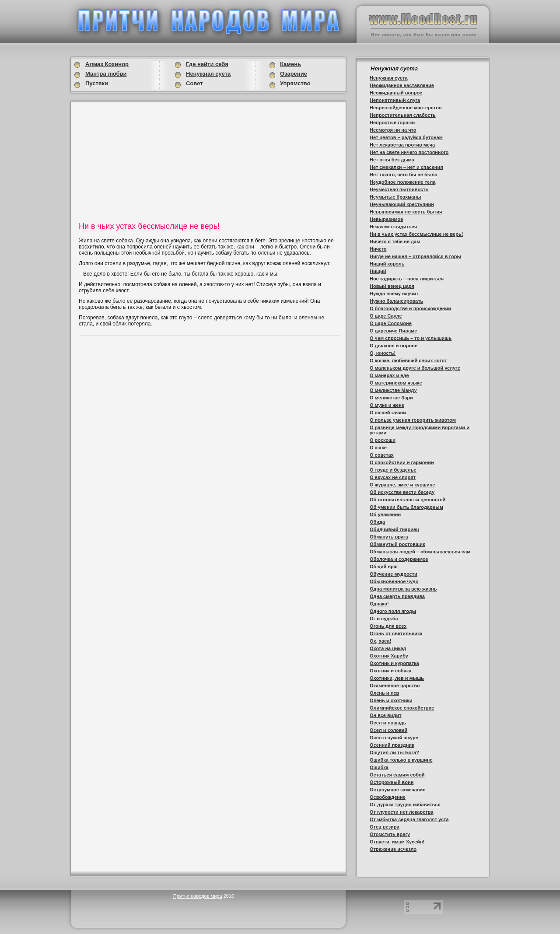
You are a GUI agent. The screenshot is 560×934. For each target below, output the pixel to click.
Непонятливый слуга (395, 100)
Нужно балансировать (396, 301)
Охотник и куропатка (394, 663)
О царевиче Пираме (393, 331)
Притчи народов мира (198, 896)
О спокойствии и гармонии (402, 462)
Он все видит (386, 715)
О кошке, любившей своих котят (408, 360)
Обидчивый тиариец (394, 529)
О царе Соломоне (391, 323)
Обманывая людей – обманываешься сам (420, 552)
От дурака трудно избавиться (405, 805)
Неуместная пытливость (399, 189)
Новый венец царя (392, 286)
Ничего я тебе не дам (395, 241)
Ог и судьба (384, 619)
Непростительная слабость (403, 115)
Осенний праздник (392, 745)
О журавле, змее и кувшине (402, 485)
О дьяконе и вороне (394, 346)
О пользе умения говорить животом (413, 420)
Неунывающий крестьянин (402, 204)
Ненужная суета (389, 78)
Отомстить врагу (390, 834)
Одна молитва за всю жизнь (403, 589)
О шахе (378, 448)
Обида (377, 522)
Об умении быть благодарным (406, 507)
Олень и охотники (391, 700)
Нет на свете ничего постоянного (409, 152)
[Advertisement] (146, 161)
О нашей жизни (388, 413)
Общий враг (384, 567)
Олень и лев (384, 693)
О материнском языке (396, 383)
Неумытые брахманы (395, 197)
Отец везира (385, 827)
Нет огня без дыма (392, 160)
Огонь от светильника (396, 633)
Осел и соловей (388, 730)
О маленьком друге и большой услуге (415, 368)
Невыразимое (386, 219)
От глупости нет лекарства (401, 812)
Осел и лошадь (388, 723)
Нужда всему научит (394, 294)
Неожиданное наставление (402, 85)
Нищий (378, 271)
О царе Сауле (386, 316)
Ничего (378, 249)
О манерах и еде (389, 375)
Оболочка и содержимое (399, 559)
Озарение (294, 74)
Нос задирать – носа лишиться (407, 279)
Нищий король (387, 264)
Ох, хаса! (380, 641)
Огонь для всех (388, 626)
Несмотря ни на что (393, 130)
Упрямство (295, 83)
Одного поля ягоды (393, 611)
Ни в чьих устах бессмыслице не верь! (416, 234)
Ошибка (379, 767)
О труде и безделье (393, 470)
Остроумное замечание (397, 790)
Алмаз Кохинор (107, 64)
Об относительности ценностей (408, 500)
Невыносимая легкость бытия (406, 212)
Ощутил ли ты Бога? (394, 752)
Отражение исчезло (393, 849)
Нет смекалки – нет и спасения (406, 167)
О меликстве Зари (391, 398)
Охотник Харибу (389, 656)
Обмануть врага (389, 537)
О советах (382, 455)
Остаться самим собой (397, 775)
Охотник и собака (390, 671)
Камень (290, 64)
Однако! (379, 604)
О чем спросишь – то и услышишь (411, 338)
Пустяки (97, 83)
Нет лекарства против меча (402, 145)
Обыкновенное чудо (394, 581)
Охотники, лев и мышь (397, 678)
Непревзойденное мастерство (406, 108)
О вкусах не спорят (393, 477)
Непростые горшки (392, 122)
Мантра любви (106, 74)
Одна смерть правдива (397, 596)
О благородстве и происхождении (410, 308)
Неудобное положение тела (402, 182)
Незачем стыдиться (393, 227)
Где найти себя (207, 64)
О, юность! (383, 353)
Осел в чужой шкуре (394, 738)
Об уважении (385, 514)
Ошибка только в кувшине (401, 760)
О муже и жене (387, 405)
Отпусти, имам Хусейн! (397, 842)
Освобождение (388, 797)
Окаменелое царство (395, 686)
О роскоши (383, 440)
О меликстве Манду (393, 390)
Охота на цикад (388, 648)
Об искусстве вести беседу (402, 492)
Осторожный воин (392, 782)
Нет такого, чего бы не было (404, 175)
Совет (194, 83)
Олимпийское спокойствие (402, 708)
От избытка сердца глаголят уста (409, 819)
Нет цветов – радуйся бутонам (406, 137)
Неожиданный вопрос (396, 93)
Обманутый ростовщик (397, 544)
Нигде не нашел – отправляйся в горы (415, 256)
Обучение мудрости (394, 574)
